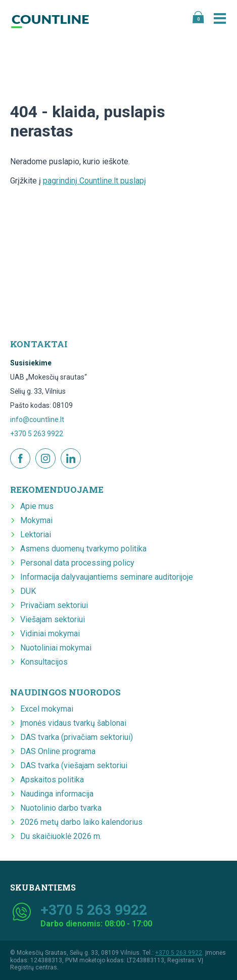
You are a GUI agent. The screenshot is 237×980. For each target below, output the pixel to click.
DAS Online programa (58, 751)
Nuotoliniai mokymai (56, 648)
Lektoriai (36, 534)
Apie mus (37, 506)
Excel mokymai (47, 709)
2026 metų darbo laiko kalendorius (81, 822)
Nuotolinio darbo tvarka (61, 808)
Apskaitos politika (52, 780)
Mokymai (36, 520)
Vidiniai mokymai (50, 634)
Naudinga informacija (57, 794)
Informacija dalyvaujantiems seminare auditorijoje (107, 577)
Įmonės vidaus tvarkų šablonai (73, 723)
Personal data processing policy (77, 563)
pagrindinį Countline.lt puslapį (94, 181)
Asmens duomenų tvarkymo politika (83, 549)
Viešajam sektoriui (53, 619)
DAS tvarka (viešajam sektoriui (74, 765)
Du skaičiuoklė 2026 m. (61, 836)
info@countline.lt (37, 419)
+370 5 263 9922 (37, 434)
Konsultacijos (44, 662)
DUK (28, 591)
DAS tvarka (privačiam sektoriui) (77, 737)
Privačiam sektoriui (54, 605)
